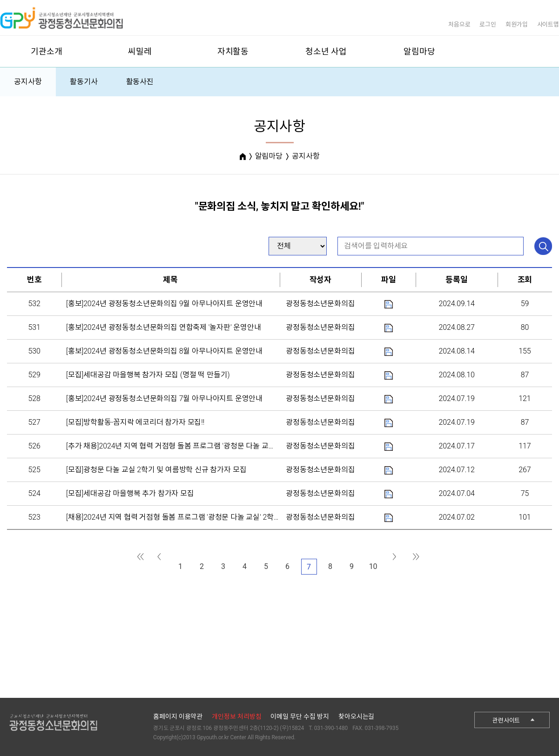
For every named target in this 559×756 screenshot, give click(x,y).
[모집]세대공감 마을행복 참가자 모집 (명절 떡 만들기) (148, 375)
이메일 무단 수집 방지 (300, 716)
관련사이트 (506, 720)
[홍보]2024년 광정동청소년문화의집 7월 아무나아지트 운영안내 (164, 398)
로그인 (488, 24)
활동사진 (140, 82)
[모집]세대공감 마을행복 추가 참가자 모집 (130, 493)
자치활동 (233, 51)
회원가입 (516, 24)
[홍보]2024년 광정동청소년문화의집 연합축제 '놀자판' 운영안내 (163, 327)
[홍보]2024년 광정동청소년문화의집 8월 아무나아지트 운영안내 (164, 351)
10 (373, 566)
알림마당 (419, 51)
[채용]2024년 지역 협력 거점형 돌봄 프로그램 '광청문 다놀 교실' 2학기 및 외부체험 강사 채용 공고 (216, 517)
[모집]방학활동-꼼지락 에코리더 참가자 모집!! (135, 422)
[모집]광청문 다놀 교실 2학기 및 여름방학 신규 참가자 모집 (156, 470)
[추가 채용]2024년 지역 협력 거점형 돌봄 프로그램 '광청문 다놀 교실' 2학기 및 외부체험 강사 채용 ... (219, 446)
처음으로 (459, 24)
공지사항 (28, 82)
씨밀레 (140, 51)
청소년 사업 (326, 51)
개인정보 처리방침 (236, 716)
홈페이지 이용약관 (178, 716)
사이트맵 (548, 24)
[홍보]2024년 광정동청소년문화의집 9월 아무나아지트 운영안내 (164, 304)
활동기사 (84, 82)
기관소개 (46, 51)
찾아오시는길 (356, 716)
